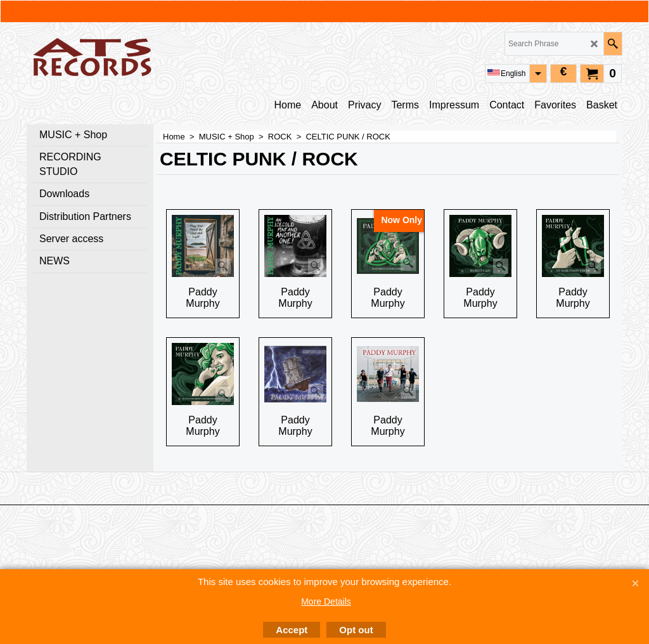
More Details (326, 602)
